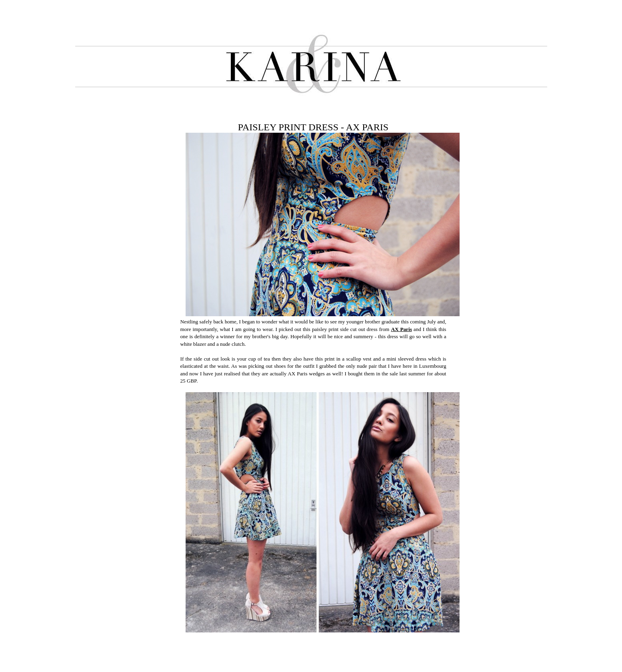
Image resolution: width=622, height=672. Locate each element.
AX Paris (401, 329)
